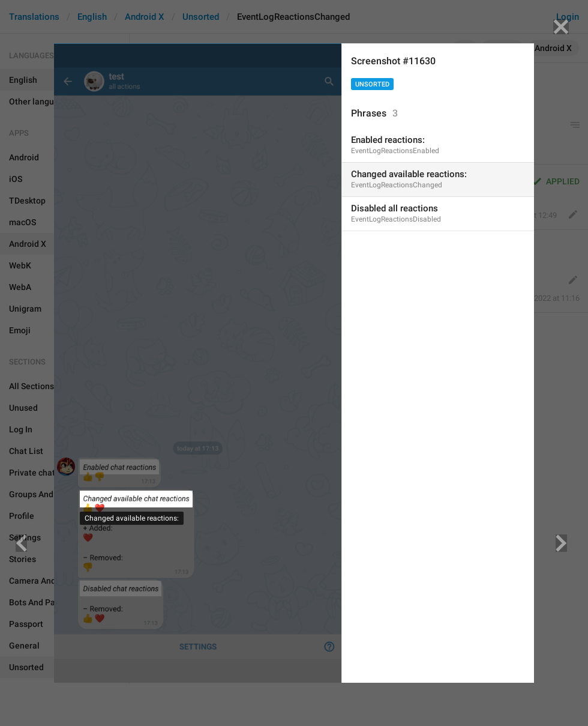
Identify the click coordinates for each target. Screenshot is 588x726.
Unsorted (372, 84)
